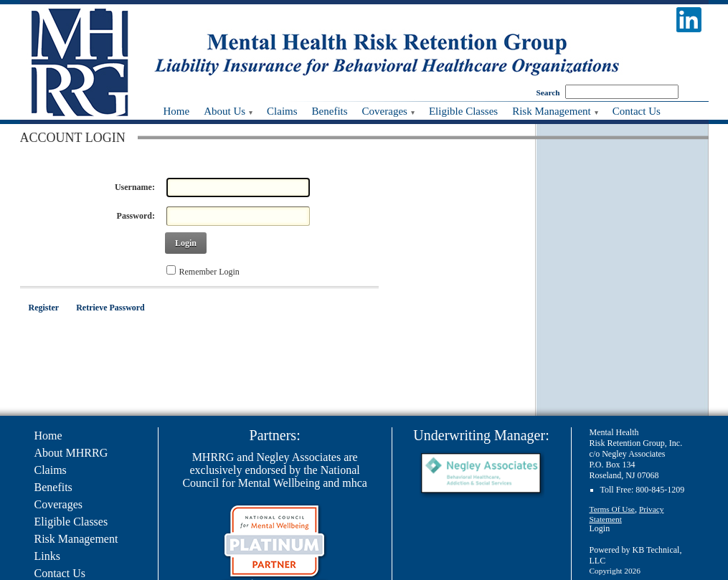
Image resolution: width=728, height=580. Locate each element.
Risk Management (76, 539)
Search (548, 92)
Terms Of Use (612, 509)
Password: (136, 216)
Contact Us (60, 573)
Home (48, 436)
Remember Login (209, 272)
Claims (51, 470)
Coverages (59, 504)
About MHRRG (71, 453)
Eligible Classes (71, 522)
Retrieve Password (110, 308)
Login (186, 243)
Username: (135, 187)
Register (44, 308)
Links (47, 556)
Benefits (53, 487)
